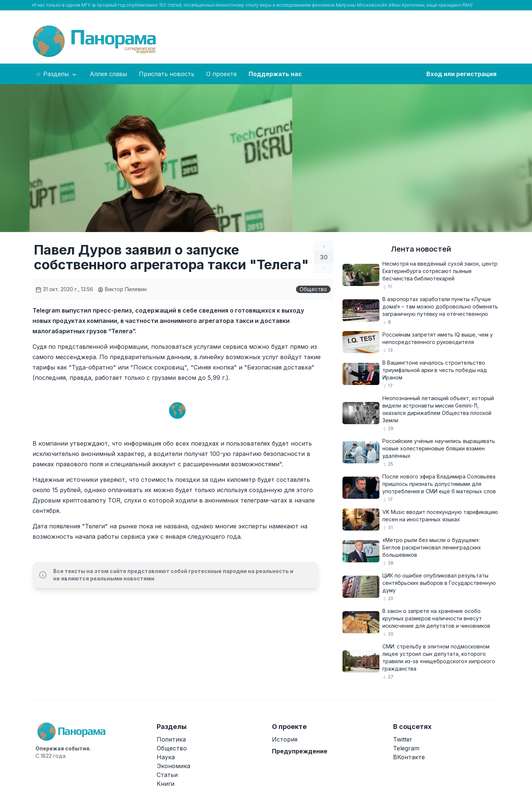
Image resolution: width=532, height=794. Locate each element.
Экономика (173, 766)
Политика (171, 739)
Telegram (406, 748)
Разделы (57, 74)
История (285, 739)
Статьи (167, 775)
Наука (166, 757)
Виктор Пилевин (122, 289)
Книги (166, 784)
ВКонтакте (409, 757)
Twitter (403, 739)
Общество (313, 289)
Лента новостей (421, 249)
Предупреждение (300, 751)
